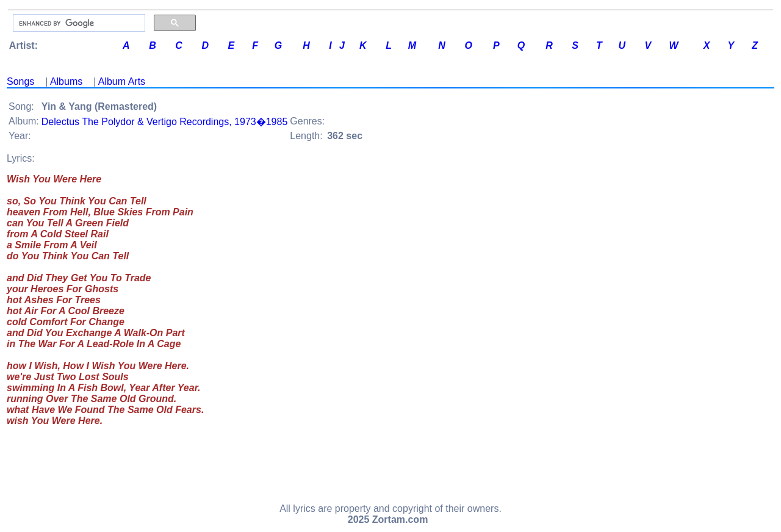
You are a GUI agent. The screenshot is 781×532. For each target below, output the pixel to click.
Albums (66, 81)
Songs (20, 81)
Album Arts (122, 81)
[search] (78, 23)
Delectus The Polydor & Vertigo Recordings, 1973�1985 (165, 122)
